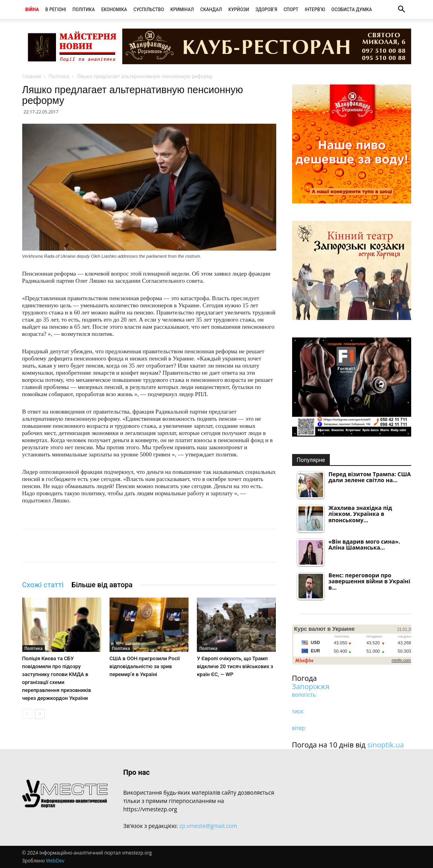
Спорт (291, 9)
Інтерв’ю (315, 9)
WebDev (55, 861)
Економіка (114, 9)
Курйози (239, 9)
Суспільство (149, 9)
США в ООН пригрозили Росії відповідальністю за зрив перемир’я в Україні (145, 666)
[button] (402, 10)
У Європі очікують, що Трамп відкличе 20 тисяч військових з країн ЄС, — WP (235, 666)
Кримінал (182, 9)
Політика (84, 9)
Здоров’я (267, 9)
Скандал (211, 9)
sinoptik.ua (386, 745)
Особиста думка (352, 9)
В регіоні (56, 9)
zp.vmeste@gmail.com (208, 826)
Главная (32, 76)
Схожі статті (43, 585)
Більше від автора (102, 585)
